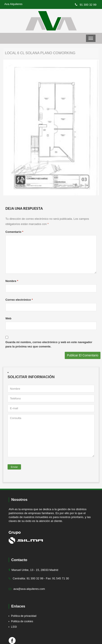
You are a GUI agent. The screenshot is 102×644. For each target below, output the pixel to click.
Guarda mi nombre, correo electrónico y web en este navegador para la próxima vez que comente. (49, 344)
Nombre (12, 281)
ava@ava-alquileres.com (29, 589)
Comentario (14, 232)
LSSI (14, 627)
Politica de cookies (22, 621)
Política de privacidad (24, 616)
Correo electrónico (19, 300)
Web (8, 318)
